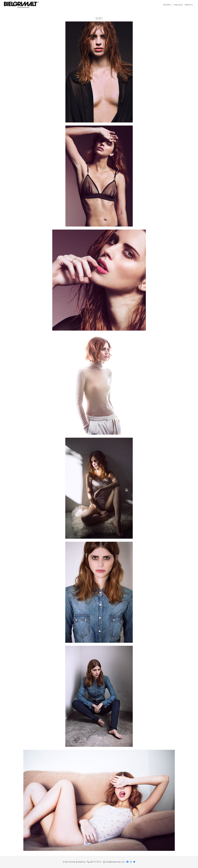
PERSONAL (189, 5)
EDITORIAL (167, 5)
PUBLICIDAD (178, 5)
